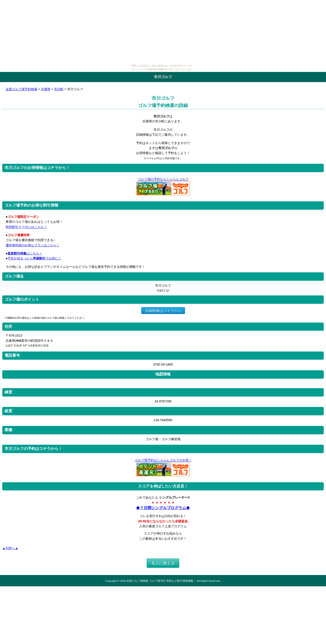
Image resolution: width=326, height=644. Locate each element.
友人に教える (163, 563)
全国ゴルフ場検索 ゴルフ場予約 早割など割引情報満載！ (161, 581)
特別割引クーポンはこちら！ (26, 227)
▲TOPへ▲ (10, 548)
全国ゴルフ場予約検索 (22, 89)
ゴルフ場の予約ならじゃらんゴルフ (163, 179)
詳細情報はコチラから (163, 310)
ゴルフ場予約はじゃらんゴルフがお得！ (163, 460)
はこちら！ (25, 253)
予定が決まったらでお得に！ (34, 258)
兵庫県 (46, 89)
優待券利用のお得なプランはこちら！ (33, 245)
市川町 (59, 89)
